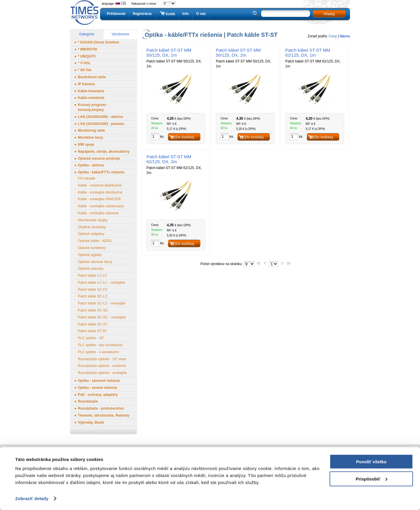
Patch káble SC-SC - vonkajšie (102, 317)
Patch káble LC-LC (93, 276)
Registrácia (142, 14)
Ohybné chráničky (92, 227)
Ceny (333, 36)
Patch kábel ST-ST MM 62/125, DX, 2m (169, 159)
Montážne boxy (91, 137)
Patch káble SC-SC (93, 310)
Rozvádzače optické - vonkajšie (102, 373)
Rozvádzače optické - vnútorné (102, 366)
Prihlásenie (116, 14)
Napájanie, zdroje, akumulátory (104, 152)
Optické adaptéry (91, 234)
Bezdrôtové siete (92, 77)
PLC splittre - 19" (91, 338)
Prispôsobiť (371, 479)
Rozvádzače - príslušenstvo (101, 408)
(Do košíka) (184, 137)
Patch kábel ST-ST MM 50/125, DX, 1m (169, 53)
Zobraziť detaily (32, 498)
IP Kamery (86, 84)
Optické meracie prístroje (99, 159)
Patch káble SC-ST (93, 324)
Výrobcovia (120, 34)
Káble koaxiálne (91, 91)
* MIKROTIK (88, 49)
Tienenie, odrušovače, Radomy (104, 415)
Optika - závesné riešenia (99, 381)
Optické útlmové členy (95, 262)
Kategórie (87, 34)
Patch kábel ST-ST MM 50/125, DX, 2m (238, 53)
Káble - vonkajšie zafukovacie (101, 206)
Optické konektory (92, 248)
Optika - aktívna (91, 165)
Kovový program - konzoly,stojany (93, 107)
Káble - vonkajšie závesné (98, 213)
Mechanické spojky (93, 220)
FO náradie (87, 178)
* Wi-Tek (85, 70)
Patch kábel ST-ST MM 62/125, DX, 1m (308, 53)
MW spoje (86, 145)
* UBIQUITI (87, 56)
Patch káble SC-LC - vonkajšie (102, 303)
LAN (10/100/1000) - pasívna (101, 124)
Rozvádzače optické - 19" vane (102, 359)
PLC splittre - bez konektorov (100, 345)
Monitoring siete (91, 130)
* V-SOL (84, 63)
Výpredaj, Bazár (91, 422)
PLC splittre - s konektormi (98, 352)
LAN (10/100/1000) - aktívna (100, 117)
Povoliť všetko (371, 462)
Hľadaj (329, 14)
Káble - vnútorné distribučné (100, 185)
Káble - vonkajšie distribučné (100, 192)
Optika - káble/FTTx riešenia (101, 172)
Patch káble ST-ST (92, 331)
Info (185, 14)
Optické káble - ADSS (95, 241)
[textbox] (286, 14)
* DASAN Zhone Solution (98, 42)
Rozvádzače (88, 401)
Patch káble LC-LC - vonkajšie (101, 283)
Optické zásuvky (91, 269)
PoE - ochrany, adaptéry (98, 395)
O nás (201, 14)
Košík (167, 14)
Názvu (345, 36)
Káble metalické (91, 98)
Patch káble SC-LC (93, 296)
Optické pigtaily (90, 255)
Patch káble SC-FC (93, 290)
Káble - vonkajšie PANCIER (99, 199)
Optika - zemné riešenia (97, 388)
